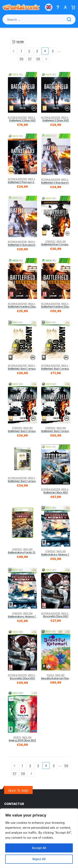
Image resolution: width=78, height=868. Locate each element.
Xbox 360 (33, 117)
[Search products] (39, 19)
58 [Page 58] (38, 59)
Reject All (39, 859)
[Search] (69, 19)
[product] (22, 92)
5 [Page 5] (53, 51)
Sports (17, 737)
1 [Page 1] (21, 51)
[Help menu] (58, 7)
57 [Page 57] (30, 59)
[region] (39, 838)
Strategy (50, 241)
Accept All (39, 848)
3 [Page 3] (37, 51)
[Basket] (73, 7)
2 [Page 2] (29, 51)
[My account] (65, 7)
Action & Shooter (17, 117)
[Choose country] (49, 7)
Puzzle (50, 675)
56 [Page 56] (22, 59)
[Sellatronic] (21, 7)
